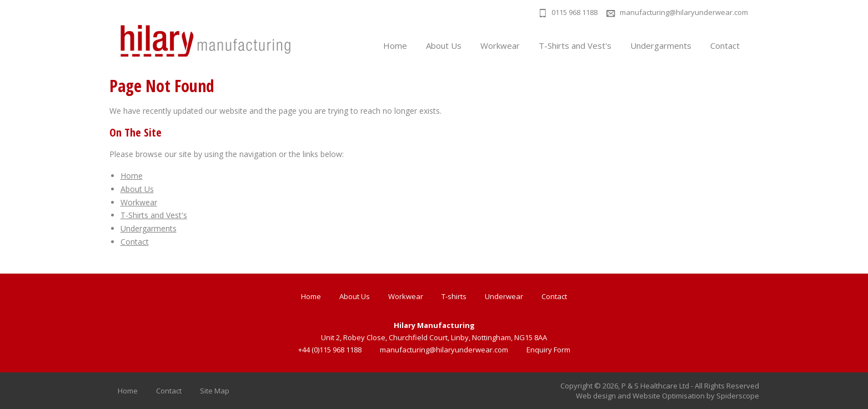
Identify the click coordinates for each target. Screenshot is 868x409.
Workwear (500, 46)
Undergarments (661, 46)
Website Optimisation (669, 396)
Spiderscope (738, 396)
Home (395, 46)
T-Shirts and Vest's (575, 46)
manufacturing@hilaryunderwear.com (684, 12)
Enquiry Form (548, 350)
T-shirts (454, 296)
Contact (725, 46)
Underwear (504, 296)
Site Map (215, 391)
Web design (596, 396)
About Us (444, 46)
